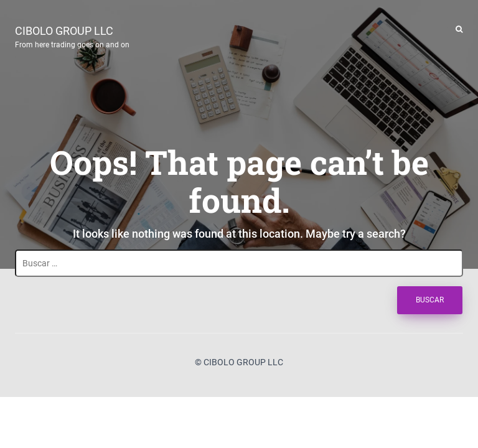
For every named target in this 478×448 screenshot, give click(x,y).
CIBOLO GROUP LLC (72, 35)
